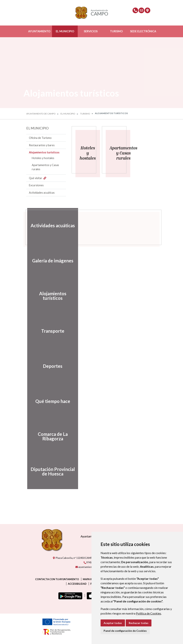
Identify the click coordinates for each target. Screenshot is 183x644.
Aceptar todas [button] (113, 623)
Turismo (116, 31)
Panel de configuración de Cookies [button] (125, 631)
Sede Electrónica (143, 31)
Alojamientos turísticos (44, 152)
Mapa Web (89, 579)
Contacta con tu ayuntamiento (57, 579)
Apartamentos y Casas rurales (45, 167)
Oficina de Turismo (40, 138)
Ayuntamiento (39, 31)
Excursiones (36, 185)
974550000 (91, 562)
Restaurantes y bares (42, 145)
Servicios (91, 31)
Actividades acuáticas (42, 193)
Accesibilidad (77, 584)
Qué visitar (38, 178)
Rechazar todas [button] (139, 623)
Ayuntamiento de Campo (41, 114)
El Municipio (65, 31)
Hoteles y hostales (43, 158)
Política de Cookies (148, 613)
